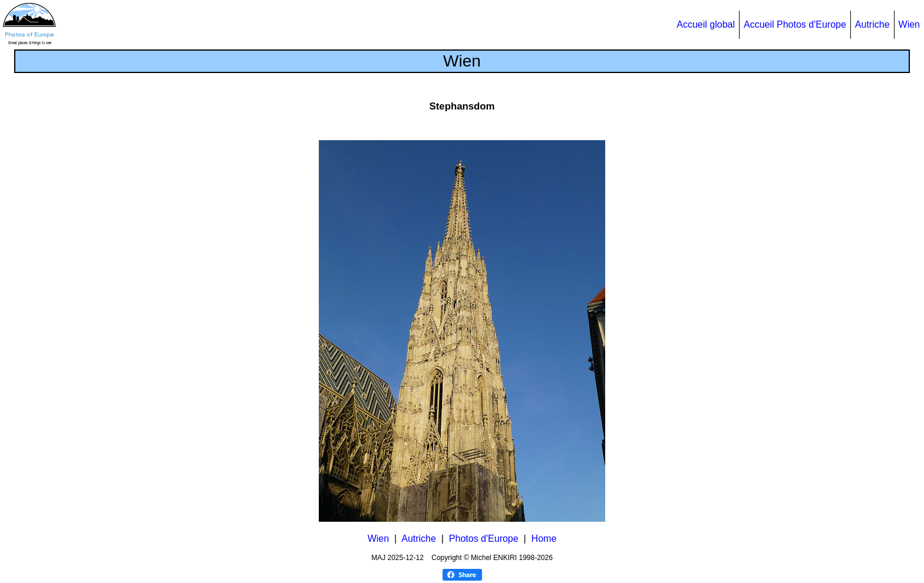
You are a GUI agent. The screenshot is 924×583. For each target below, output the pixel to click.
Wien (909, 24)
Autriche (872, 24)
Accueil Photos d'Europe (795, 24)
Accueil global (706, 24)
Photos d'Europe (484, 539)
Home (544, 539)
